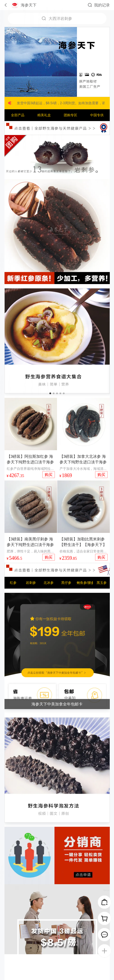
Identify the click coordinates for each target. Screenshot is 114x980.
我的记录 (102, 5)
